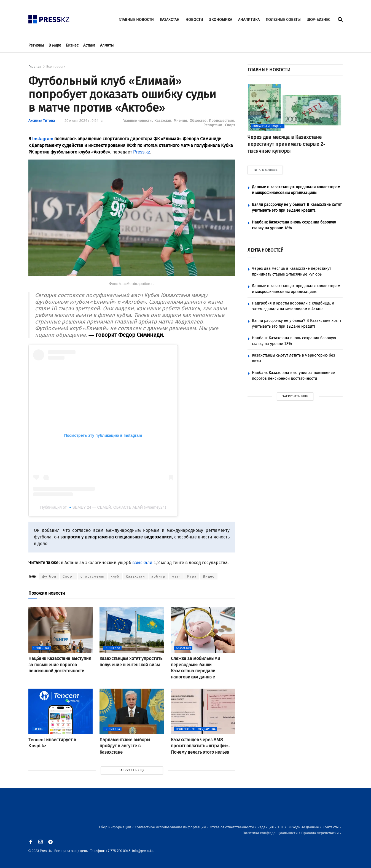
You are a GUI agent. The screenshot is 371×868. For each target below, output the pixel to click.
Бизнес (72, 45)
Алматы (107, 45)
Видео (209, 576)
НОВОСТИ (194, 20)
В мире (55, 45)
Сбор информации (115, 827)
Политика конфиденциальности (271, 833)
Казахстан (163, 121)
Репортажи (213, 125)
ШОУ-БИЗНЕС (318, 20)
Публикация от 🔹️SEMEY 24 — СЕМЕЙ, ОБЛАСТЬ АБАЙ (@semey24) (103, 507)
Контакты (331, 827)
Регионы (36, 45)
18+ (281, 827)
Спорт (230, 125)
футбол (49, 576)
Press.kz (142, 152)
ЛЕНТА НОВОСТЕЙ (266, 250)
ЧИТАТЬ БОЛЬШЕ (265, 170)
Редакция (266, 827)
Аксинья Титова (42, 121)
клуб (115, 576)
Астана (89, 45)
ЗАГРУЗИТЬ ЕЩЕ (132, 770)
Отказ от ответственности (232, 827)
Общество (198, 121)
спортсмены (92, 576)
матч (176, 576)
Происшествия (222, 121)
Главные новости (137, 121)
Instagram (43, 139)
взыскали (142, 563)
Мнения (181, 121)
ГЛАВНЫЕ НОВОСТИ (136, 20)
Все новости (56, 67)
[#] (49, 18)
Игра (192, 576)
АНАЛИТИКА (249, 20)
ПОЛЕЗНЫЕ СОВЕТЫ (283, 20)
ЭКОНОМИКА (221, 20)
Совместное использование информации (171, 827)
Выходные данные (304, 827)
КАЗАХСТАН (170, 20)
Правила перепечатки (320, 833)
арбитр (158, 576)
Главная (35, 67)
